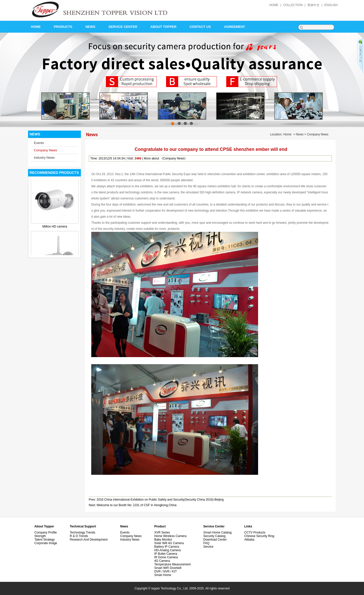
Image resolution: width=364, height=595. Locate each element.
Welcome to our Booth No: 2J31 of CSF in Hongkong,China (136, 505)
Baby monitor (163, 540)
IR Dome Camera (166, 557)
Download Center (215, 540)
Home (287, 134)
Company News (45, 150)
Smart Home (163, 575)
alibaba (249, 540)
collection (293, 5)
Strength (40, 536)
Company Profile (46, 532)
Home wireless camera (170, 536)
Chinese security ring (259, 536)
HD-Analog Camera (167, 550)
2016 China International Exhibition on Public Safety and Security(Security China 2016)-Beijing (160, 500)
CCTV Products (255, 532)
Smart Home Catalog (217, 532)
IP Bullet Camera (166, 554)
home (274, 5)
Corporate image (46, 543)
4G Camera (162, 561)
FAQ (206, 543)
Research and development (89, 540)
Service (208, 547)
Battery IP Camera (167, 547)
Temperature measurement (172, 564)
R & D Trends (79, 536)
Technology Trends (83, 532)
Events (39, 143)
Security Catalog (214, 536)
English (331, 5)
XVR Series (162, 532)
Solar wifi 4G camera (169, 543)
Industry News (44, 158)
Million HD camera (55, 229)
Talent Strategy (44, 540)
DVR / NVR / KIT (165, 571)
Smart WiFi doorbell (168, 568)
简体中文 (313, 5)
